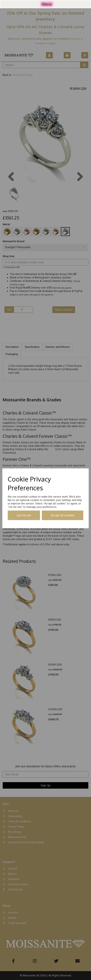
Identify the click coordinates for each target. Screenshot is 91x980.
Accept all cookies (63, 515)
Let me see (24, 515)
